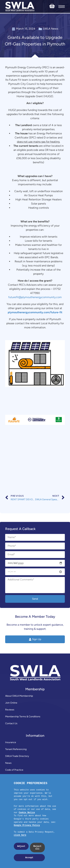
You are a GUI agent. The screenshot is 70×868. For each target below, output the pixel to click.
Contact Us (11, 723)
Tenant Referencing (16, 749)
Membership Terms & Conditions (23, 717)
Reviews (10, 710)
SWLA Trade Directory (17, 756)
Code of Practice (14, 770)
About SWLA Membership (19, 696)
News (8, 763)
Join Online (11, 703)
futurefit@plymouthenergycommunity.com (35, 297)
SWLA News (50, 29)
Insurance (11, 742)
